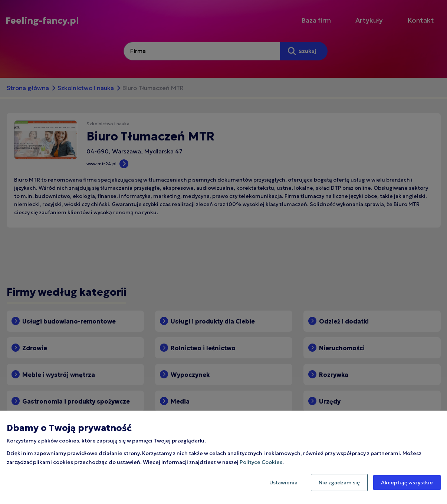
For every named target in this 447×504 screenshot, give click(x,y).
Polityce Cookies (261, 462)
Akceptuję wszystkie (407, 483)
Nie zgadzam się (339, 483)
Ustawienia (283, 483)
